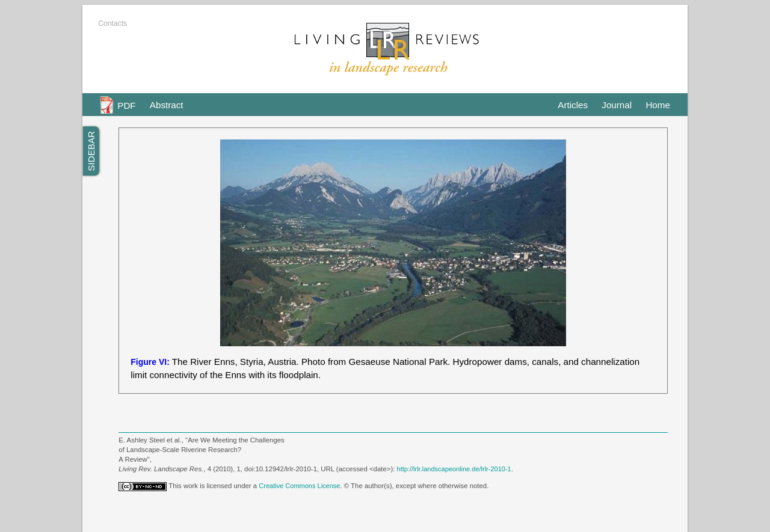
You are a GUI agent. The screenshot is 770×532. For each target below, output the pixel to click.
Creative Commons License (299, 486)
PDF (126, 105)
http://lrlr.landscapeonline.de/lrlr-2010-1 (454, 469)
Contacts (112, 23)
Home (658, 105)
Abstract (167, 105)
